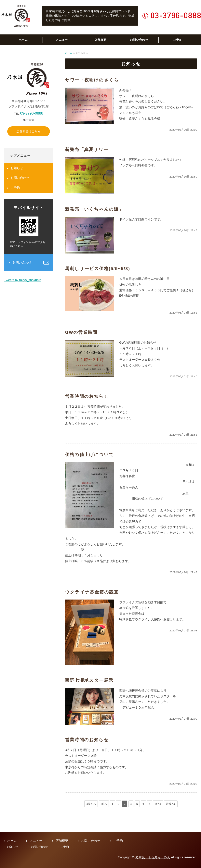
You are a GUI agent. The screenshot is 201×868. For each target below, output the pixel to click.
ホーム (23, 40)
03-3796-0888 (32, 113)
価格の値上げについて (89, 455)
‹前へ (104, 804)
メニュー (62, 40)
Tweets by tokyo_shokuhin (23, 280)
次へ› (158, 804)
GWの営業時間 (81, 332)
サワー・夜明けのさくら (92, 80)
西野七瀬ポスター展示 (89, 680)
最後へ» (171, 804)
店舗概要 (100, 40)
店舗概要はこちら (29, 131)
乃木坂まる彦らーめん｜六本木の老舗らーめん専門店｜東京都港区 (16, 16)
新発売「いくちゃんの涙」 (94, 209)
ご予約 (178, 40)
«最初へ (91, 804)
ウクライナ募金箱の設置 (92, 592)
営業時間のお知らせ (87, 396)
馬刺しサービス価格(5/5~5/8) (98, 269)
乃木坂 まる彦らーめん (153, 857)
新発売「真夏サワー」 (89, 149)
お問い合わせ (139, 40)
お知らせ (17, 168)
